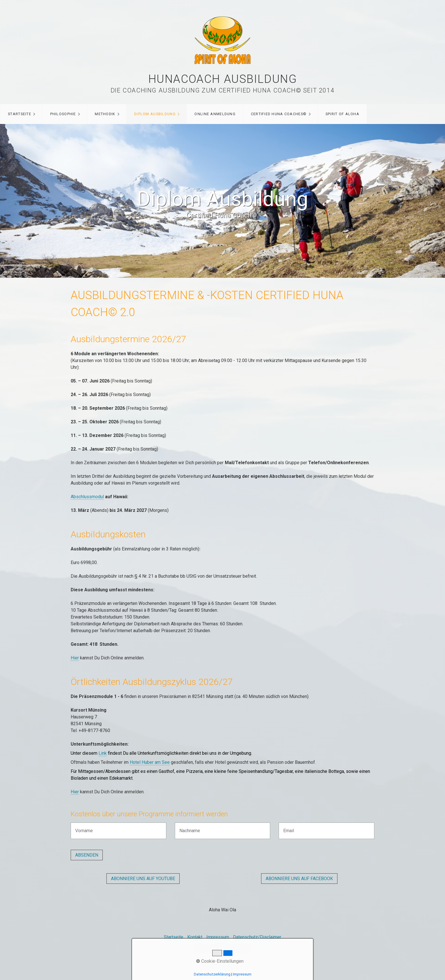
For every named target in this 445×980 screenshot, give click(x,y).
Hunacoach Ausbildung (223, 79)
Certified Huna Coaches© (279, 114)
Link (103, 753)
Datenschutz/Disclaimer (257, 937)
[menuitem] (21, 114)
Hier (75, 658)
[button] (143, 879)
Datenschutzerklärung (212, 974)
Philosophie (63, 114)
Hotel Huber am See (150, 762)
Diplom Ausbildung (155, 114)
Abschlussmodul (87, 497)
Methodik (105, 114)
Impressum (218, 937)
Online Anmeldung (215, 114)
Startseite (20, 114)
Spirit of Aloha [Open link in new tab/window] (342, 114)
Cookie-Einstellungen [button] (220, 961)
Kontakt (195, 937)
